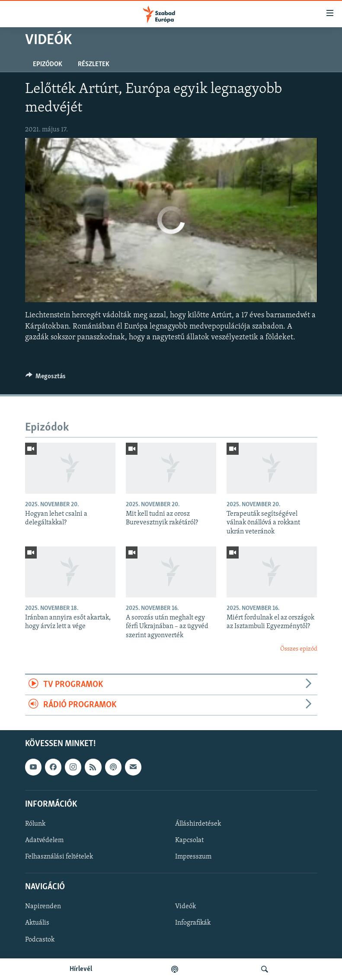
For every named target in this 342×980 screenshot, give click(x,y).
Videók (185, 907)
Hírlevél (81, 969)
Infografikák (193, 923)
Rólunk (35, 824)
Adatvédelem (44, 840)
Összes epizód (299, 649)
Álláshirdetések (198, 824)
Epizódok (48, 64)
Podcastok (40, 940)
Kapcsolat (189, 840)
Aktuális (37, 923)
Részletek (94, 64)
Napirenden (43, 907)
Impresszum (193, 857)
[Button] (46, 378)
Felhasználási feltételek (59, 857)
